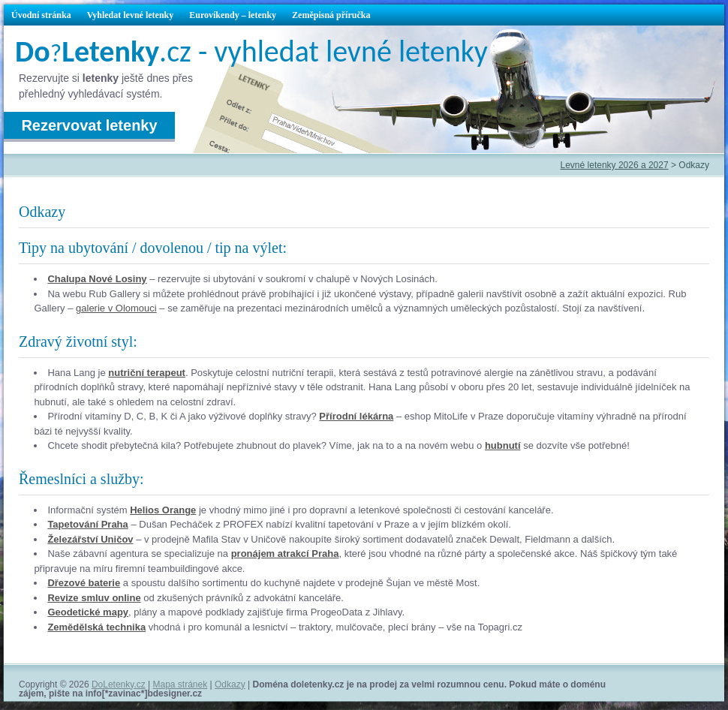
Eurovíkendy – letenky (233, 15)
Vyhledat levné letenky (131, 15)
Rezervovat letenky (89, 125)
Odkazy (230, 684)
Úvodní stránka (41, 15)
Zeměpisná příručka (331, 15)
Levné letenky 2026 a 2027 (615, 165)
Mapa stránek (180, 684)
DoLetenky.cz (119, 684)
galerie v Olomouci (116, 308)
